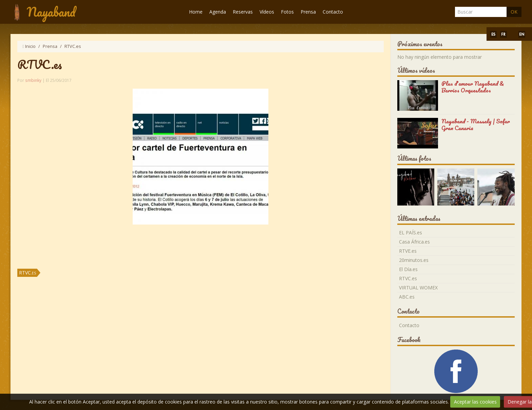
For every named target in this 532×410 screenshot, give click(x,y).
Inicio (30, 46)
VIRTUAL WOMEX (418, 288)
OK (514, 12)
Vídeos (267, 12)
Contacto (333, 12)
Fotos (287, 12)
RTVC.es (27, 273)
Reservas (243, 12)
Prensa (308, 12)
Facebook (409, 340)
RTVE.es (408, 251)
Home (196, 12)
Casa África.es (414, 242)
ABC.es (407, 297)
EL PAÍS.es (411, 233)
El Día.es (408, 269)
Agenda (218, 12)
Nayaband (51, 12)
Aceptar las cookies (475, 402)
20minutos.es (414, 260)
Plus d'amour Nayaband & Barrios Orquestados (473, 87)
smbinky (33, 80)
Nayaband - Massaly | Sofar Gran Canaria (476, 124)
